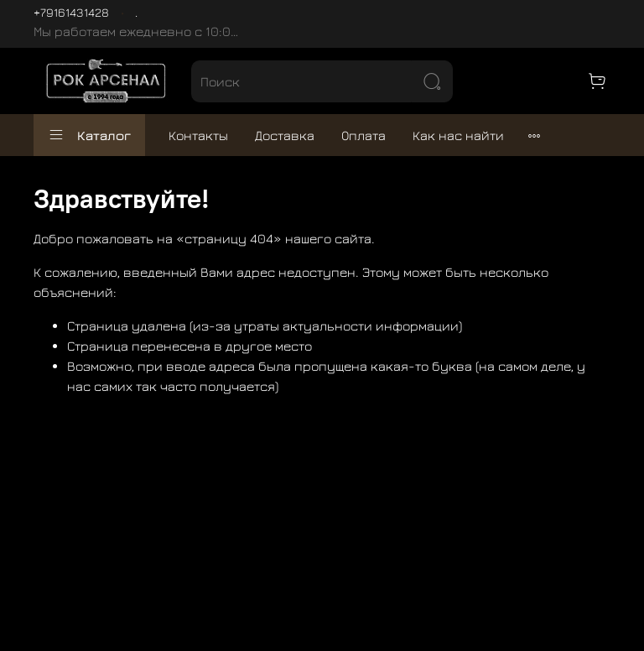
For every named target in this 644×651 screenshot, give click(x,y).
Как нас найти (458, 135)
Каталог (89, 135)
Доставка (285, 135)
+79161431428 (71, 12)
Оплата (364, 135)
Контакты (198, 135)
